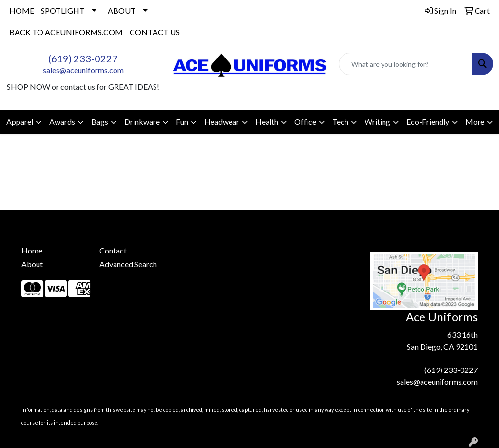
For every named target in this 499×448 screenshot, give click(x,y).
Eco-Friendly (428, 122)
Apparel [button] (20, 122)
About (32, 264)
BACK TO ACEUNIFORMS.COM (66, 32)
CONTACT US (155, 32)
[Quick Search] (406, 64)
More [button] (475, 122)
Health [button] (267, 122)
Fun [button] (182, 122)
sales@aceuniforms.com (83, 70)
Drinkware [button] (142, 122)
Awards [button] (62, 122)
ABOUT (122, 10)
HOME (22, 10)
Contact (113, 250)
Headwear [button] (222, 122)
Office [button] (305, 122)
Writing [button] (377, 122)
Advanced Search (128, 264)
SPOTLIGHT (63, 10)
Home (32, 250)
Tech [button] (340, 122)
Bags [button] (100, 122)
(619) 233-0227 (83, 58)
